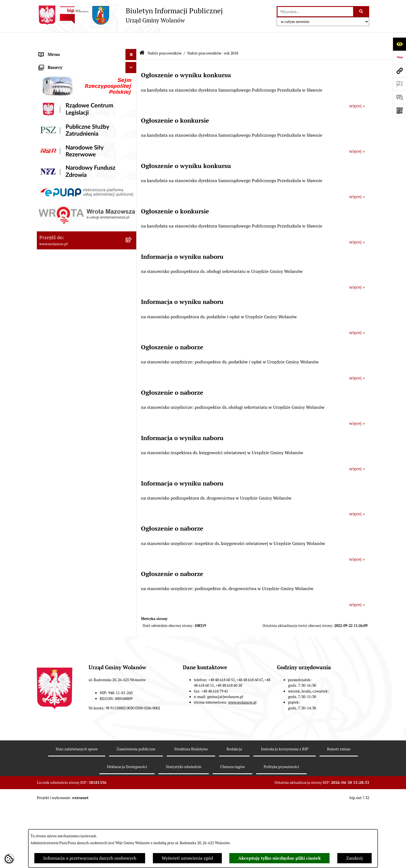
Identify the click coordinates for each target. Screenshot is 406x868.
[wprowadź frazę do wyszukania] (315, 12)
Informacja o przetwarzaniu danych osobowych (90, 858)
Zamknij (354, 858)
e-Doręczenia (52, 503)
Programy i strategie (59, 184)
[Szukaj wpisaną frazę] (362, 12)
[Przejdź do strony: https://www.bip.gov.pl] (399, 57)
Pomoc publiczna (56, 162)
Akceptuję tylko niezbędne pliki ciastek (279, 858)
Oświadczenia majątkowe (64, 173)
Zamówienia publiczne (62, 206)
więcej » (357, 91)
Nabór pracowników (59, 272)
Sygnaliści (49, 492)
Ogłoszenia (50, 117)
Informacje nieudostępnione (67, 525)
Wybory (47, 228)
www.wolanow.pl (242, 797)
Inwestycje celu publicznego (67, 217)
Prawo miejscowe (56, 128)
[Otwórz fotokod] (399, 110)
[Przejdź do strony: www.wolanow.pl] (399, 71)
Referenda (49, 239)
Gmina (46, 62)
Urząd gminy (52, 95)
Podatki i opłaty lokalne (63, 150)
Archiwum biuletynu (59, 536)
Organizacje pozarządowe (64, 261)
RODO (45, 51)
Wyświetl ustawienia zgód (187, 858)
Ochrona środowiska (59, 250)
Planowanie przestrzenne (64, 195)
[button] (132, 62)
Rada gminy (51, 84)
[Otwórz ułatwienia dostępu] (399, 44)
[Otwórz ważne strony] (399, 84)
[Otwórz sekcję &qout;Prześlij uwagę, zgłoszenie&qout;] (399, 97)
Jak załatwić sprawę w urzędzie (69, 106)
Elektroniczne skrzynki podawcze (72, 514)
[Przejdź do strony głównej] (130, 15)
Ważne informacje (57, 73)
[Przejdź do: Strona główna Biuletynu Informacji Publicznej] (142, 39)
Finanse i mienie (56, 139)
